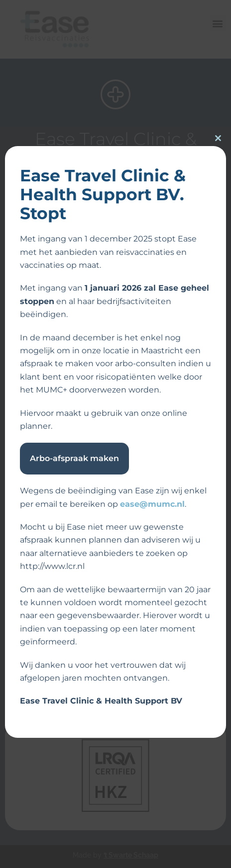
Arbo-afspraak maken (74, 458)
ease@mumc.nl (152, 504)
